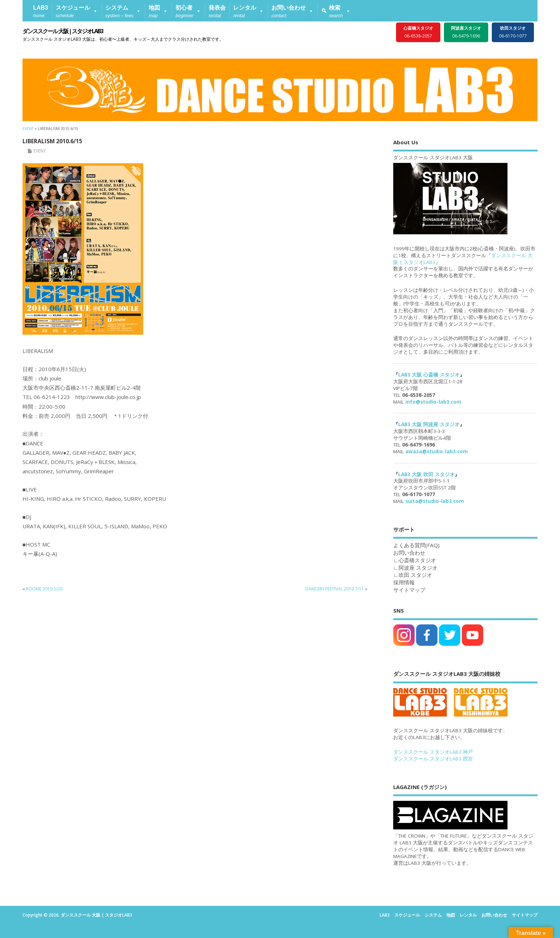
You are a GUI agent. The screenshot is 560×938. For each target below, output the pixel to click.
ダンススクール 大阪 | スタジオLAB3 (63, 31)
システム (433, 915)
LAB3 (385, 915)
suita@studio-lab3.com (435, 501)
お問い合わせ (494, 915)
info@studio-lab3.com (433, 402)
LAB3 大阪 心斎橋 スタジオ (429, 375)
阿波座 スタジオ (418, 568)
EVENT (40, 151)
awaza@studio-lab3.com (437, 451)
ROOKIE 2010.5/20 (44, 589)
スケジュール (407, 915)
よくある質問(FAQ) (416, 545)
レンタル (468, 915)
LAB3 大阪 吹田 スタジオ (426, 474)
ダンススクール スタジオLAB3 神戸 (433, 752)
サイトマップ (409, 590)
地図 (451, 915)
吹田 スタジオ (415, 575)
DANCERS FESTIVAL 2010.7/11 (335, 589)
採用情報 (404, 582)
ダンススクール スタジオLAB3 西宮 (433, 759)
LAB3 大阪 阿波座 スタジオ (429, 424)
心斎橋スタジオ (417, 560)
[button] (77, 11)
